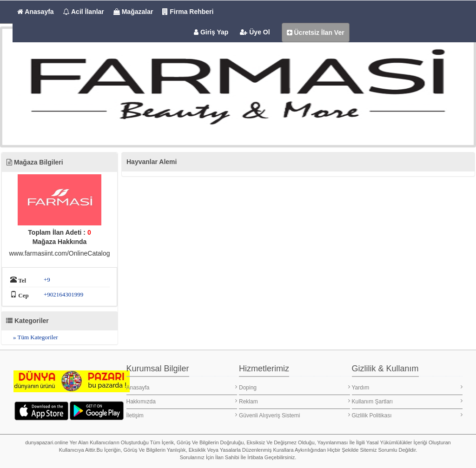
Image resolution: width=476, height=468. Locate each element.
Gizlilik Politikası (407, 415)
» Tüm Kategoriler (36, 337)
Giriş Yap (211, 32)
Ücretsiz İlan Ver (316, 33)
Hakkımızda (182, 401)
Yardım (407, 387)
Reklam (294, 401)
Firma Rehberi (188, 12)
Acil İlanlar (84, 12)
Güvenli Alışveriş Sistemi (294, 415)
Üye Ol (255, 32)
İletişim (182, 415)
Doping (294, 387)
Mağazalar (133, 12)
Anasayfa (36, 12)
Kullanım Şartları (407, 401)
